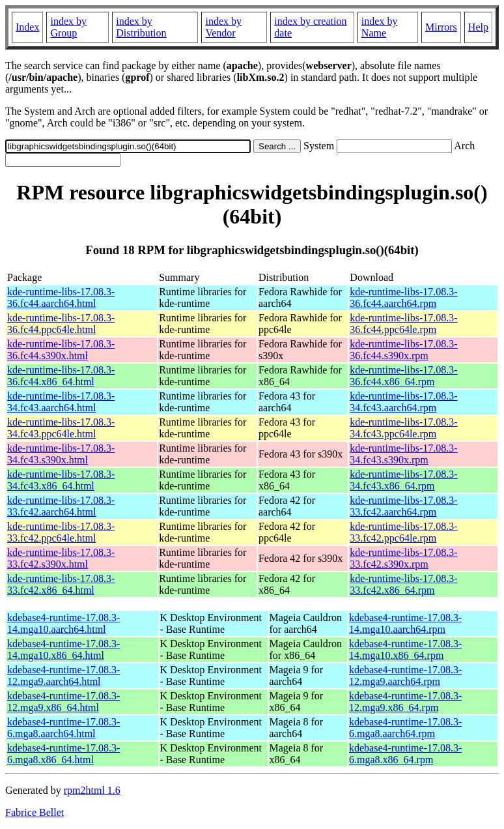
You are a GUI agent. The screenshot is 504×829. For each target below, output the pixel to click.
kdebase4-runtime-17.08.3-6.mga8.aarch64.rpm (405, 728)
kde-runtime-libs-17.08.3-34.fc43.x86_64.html (61, 480)
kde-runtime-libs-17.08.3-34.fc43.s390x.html (61, 454)
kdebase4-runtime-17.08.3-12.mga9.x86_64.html (63, 702)
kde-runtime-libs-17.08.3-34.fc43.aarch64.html (61, 402)
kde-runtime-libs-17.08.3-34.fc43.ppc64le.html (61, 428)
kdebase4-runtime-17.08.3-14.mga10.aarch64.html (63, 623)
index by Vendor (223, 27)
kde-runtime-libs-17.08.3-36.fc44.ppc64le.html (61, 324)
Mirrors (441, 27)
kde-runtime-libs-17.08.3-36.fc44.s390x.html (61, 350)
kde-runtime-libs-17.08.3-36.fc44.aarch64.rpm (403, 298)
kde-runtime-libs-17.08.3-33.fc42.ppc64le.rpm (403, 532)
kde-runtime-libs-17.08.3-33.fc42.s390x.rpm (403, 558)
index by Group (68, 27)
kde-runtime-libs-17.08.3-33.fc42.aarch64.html (61, 506)
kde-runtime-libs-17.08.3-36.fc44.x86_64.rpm (403, 376)
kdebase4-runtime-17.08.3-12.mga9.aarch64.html (63, 676)
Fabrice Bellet (35, 812)
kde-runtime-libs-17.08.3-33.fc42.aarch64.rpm (403, 506)
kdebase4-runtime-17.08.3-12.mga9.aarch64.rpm (405, 676)
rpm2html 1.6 (92, 790)
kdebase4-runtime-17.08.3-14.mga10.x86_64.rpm (405, 649)
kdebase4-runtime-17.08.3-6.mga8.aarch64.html (63, 728)
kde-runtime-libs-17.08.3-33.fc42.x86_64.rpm (403, 584)
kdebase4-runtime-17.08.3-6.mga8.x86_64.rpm (405, 754)
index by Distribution (141, 27)
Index (27, 27)
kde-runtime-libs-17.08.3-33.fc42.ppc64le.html (61, 532)
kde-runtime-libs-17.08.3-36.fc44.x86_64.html (61, 376)
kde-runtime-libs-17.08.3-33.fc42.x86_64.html (61, 584)
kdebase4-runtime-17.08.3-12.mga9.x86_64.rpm (405, 702)
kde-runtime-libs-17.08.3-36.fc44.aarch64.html (61, 298)
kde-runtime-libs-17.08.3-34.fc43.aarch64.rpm (403, 402)
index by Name (380, 27)
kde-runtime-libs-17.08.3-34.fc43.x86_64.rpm (403, 480)
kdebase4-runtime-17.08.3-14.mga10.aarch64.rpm (405, 623)
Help (478, 27)
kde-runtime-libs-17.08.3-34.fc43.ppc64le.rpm (403, 428)
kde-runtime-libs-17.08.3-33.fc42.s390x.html (61, 558)
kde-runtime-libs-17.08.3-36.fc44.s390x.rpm (403, 350)
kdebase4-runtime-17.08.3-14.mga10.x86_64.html (63, 649)
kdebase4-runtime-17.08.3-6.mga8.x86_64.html (63, 754)
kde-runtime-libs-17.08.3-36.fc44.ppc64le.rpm (403, 324)
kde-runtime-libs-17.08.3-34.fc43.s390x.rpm (403, 454)
